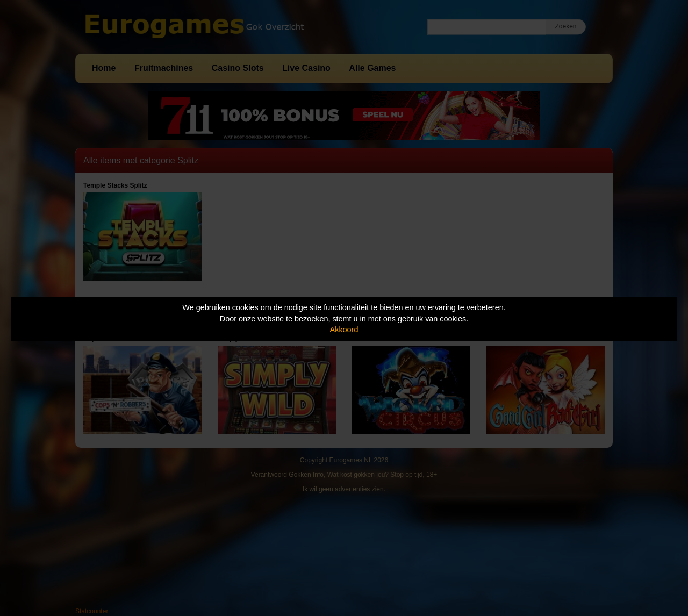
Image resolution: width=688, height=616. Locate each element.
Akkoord (344, 330)
